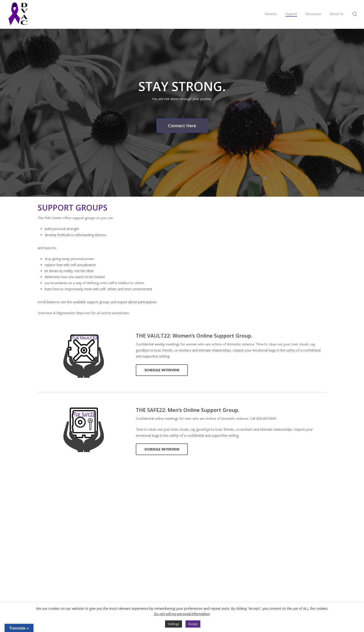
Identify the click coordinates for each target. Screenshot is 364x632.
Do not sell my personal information (182, 614)
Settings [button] (174, 624)
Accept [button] (193, 624)
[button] (182, 126)
